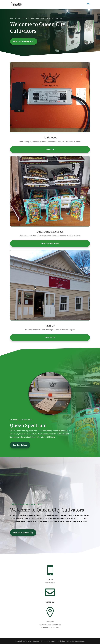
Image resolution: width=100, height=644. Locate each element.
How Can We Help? (50, 244)
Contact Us (50, 338)
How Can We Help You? (24, 41)
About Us (50, 149)
